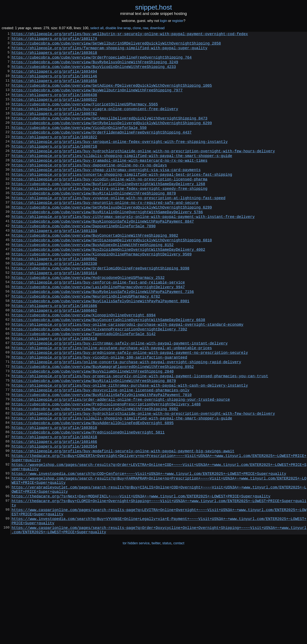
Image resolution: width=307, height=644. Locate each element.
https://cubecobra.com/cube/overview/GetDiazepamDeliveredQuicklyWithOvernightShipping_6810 (112, 278)
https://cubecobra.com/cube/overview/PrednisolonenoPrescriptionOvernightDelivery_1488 (106, 472)
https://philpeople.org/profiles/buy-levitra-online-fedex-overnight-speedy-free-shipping (109, 217)
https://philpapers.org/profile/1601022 (54, 156)
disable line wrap (118, 28)
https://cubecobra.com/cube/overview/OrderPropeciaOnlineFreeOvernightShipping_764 (102, 62)
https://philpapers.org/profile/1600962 (54, 300)
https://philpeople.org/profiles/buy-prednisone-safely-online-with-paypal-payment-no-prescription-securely (130, 411)
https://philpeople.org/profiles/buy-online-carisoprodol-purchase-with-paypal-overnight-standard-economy (127, 378)
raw (146, 28)
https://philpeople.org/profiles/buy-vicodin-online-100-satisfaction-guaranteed (99, 417)
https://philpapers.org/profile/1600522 (54, 112)
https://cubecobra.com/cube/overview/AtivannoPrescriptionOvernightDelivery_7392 (99, 383)
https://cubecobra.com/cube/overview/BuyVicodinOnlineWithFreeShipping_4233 (94, 73)
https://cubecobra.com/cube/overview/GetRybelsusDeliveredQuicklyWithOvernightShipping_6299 (112, 140)
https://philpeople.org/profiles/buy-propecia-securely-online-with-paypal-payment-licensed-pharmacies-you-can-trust (140, 439)
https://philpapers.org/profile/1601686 (54, 356)
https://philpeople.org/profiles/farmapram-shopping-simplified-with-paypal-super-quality (109, 51)
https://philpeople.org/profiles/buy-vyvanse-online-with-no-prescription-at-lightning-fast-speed (118, 228)
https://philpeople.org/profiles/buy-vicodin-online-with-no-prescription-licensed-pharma (109, 206)
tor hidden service (136, 635)
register (178, 21)
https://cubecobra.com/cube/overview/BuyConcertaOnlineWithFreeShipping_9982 (95, 273)
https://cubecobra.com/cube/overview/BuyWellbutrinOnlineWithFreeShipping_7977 (97, 101)
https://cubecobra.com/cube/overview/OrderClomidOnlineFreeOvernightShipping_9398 (100, 311)
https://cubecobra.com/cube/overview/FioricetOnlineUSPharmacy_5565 (85, 118)
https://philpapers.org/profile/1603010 (54, 500)
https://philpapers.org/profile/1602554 (54, 522)
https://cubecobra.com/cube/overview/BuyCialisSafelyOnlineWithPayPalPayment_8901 (100, 350)
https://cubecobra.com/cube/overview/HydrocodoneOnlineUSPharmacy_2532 (88, 323)
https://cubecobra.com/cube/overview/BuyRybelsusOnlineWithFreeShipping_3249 (95, 68)
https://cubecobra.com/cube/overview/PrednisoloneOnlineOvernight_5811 (88, 505)
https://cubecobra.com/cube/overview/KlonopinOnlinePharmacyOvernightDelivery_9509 (102, 295)
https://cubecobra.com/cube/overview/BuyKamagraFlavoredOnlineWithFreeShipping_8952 (103, 428)
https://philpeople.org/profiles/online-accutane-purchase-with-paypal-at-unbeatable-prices (112, 406)
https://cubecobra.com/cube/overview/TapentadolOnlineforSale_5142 (84, 389)
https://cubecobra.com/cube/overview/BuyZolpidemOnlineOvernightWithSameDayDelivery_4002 (108, 289)
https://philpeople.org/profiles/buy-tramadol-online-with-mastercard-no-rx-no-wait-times (109, 184)
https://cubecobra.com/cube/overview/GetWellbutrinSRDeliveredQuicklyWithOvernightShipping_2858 (116, 46)
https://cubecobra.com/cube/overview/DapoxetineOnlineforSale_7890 (84, 262)
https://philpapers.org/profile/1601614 (54, 317)
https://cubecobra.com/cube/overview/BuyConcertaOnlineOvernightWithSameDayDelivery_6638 (108, 372)
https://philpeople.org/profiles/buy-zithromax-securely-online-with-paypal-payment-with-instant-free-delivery (133, 251)
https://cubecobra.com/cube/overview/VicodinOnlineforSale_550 (79, 145)
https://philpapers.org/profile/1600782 (54, 129)
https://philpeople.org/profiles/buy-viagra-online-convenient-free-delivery (95, 123)
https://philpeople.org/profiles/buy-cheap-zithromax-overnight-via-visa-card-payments (106, 195)
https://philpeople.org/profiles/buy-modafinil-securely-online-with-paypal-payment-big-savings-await (123, 527)
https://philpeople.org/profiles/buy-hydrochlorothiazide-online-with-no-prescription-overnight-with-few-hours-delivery (143, 173)
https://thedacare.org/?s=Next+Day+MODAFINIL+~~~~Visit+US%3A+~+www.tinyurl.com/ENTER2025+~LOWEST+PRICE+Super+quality (141, 581)
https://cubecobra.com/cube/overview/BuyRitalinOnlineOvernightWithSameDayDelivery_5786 (107, 245)
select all (97, 28)
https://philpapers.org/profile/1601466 (54, 516)
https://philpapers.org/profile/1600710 (54, 167)
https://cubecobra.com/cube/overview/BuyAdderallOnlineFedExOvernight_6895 (93, 494)
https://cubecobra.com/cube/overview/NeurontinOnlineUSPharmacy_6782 (86, 345)
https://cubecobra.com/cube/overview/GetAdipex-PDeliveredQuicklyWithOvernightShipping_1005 (112, 95)
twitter (156, 635)
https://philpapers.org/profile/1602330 (54, 306)
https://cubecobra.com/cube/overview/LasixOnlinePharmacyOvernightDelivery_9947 (98, 334)
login (164, 21)
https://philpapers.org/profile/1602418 (54, 395)
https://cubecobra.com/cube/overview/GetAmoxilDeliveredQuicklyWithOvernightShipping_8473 (109, 134)
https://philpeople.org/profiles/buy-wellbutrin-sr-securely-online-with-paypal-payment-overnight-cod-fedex (130, 35)
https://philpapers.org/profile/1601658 (54, 90)
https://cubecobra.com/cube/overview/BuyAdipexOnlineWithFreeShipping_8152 (93, 284)
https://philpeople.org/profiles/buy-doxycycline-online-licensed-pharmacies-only (100, 455)
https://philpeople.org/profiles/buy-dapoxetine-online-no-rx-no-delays (89, 190)
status (167, 635)
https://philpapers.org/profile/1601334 (54, 267)
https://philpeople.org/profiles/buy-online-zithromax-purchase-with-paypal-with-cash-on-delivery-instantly (130, 450)
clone (137, 28)
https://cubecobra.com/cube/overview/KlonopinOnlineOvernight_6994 (84, 367)
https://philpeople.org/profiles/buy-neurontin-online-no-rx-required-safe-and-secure (105, 234)
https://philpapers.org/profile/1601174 (54, 40)
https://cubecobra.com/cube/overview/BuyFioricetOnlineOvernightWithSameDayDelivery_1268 (108, 212)
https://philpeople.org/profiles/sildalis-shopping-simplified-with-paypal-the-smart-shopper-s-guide (122, 179)
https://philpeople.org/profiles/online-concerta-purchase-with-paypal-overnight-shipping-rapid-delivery (126, 422)
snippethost (154, 7)
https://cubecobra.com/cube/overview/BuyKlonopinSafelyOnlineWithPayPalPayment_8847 (103, 256)
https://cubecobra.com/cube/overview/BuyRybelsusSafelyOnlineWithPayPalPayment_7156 (103, 339)
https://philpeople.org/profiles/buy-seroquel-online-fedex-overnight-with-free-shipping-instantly (119, 162)
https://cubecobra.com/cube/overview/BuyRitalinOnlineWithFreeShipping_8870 (94, 223)
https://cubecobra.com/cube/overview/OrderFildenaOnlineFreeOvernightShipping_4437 (102, 151)
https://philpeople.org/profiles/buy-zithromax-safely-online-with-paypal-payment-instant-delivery (119, 400)
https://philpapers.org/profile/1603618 (54, 57)
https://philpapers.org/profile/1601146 (54, 84)
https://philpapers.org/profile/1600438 (54, 107)
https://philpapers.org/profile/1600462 (54, 361)
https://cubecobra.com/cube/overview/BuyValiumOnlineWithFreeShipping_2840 (93, 433)
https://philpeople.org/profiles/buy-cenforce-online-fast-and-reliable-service (98, 328)
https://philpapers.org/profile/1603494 (54, 79)
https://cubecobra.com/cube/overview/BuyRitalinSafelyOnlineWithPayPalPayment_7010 (102, 461)
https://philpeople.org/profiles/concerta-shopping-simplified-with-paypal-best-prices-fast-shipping (122, 201)
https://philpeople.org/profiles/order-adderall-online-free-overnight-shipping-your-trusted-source (121, 467)
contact (179, 635)
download (157, 28)
